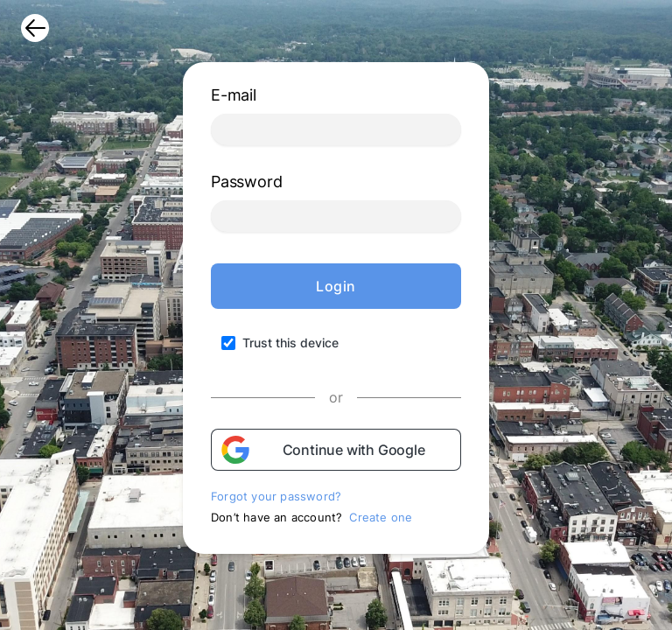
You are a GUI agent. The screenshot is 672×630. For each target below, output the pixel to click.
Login (336, 286)
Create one (381, 517)
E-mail (234, 95)
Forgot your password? (276, 496)
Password (246, 182)
